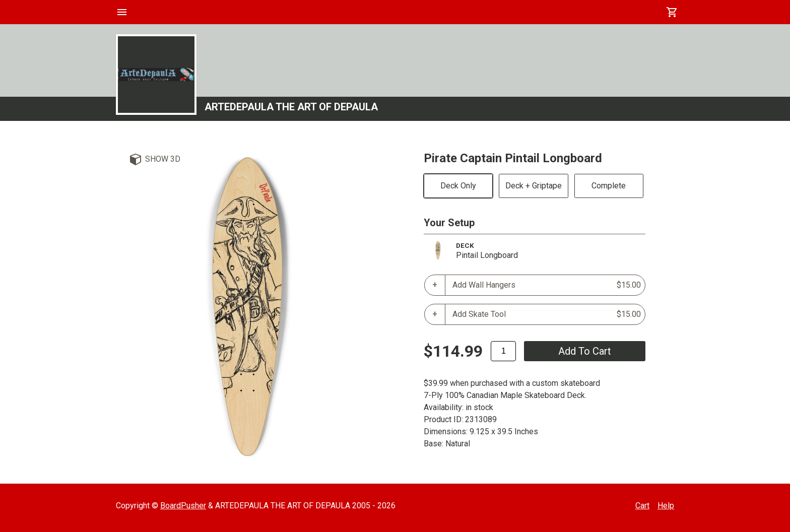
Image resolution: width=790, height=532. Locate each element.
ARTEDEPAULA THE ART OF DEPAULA (291, 107)
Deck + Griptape (534, 186)
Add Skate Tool (547, 314)
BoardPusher (183, 506)
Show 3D (163, 159)
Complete (609, 186)
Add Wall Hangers (547, 285)
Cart (642, 506)
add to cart (585, 351)
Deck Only (458, 186)
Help (666, 506)
